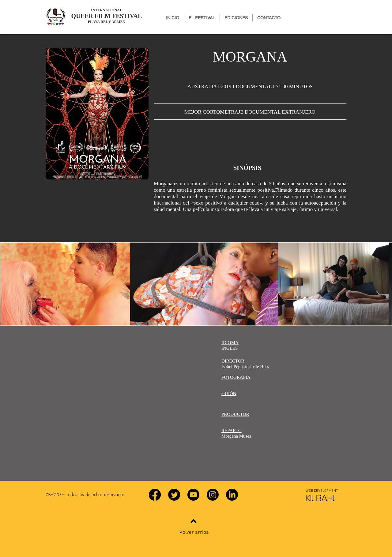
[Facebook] (155, 495)
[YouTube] (193, 495)
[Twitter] (174, 495)
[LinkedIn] (232, 495)
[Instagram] (213, 495)
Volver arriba (194, 533)
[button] (236, 18)
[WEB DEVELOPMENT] (322, 491)
